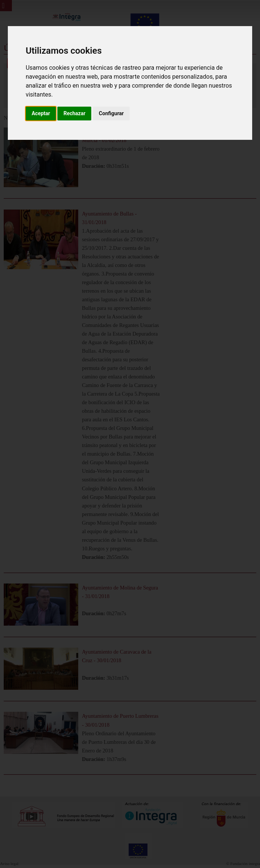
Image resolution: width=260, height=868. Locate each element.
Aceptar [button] (41, 113)
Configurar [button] (111, 113)
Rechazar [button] (74, 113)
